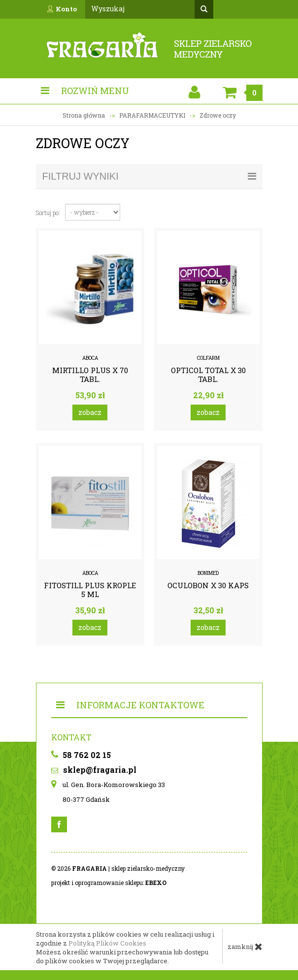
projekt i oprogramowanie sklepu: (109, 883)
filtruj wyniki (149, 176)
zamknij (245, 947)
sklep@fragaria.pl (94, 770)
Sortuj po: (48, 213)
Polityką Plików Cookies (107, 943)
